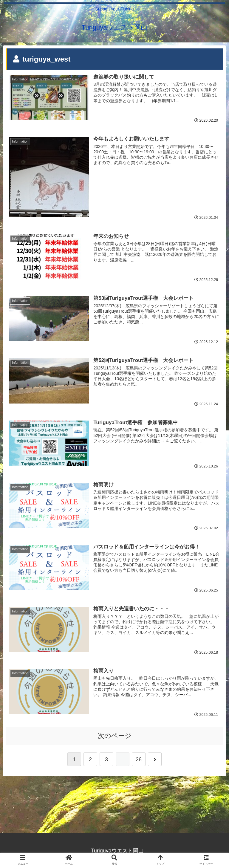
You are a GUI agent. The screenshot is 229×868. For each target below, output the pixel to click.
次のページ (115, 736)
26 (139, 760)
